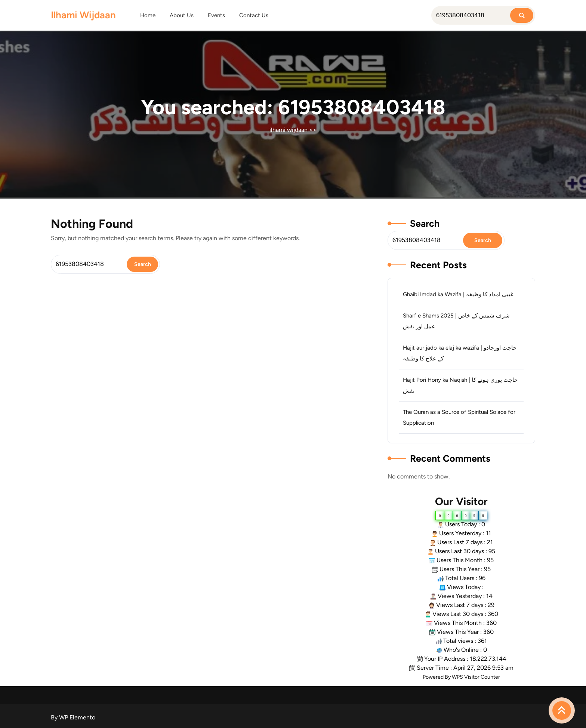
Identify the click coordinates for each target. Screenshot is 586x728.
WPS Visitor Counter (476, 677)
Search (425, 223)
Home (148, 15)
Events (216, 15)
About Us (182, 15)
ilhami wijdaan (83, 15)
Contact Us (254, 15)
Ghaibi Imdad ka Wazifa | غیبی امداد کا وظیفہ (458, 294)
